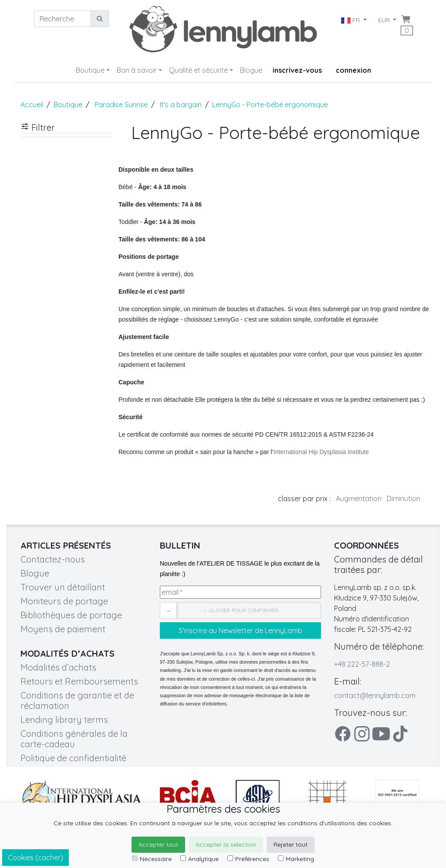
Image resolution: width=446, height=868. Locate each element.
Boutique (90, 70)
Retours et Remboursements (79, 681)
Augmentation (359, 498)
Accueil (32, 105)
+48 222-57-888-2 (362, 664)
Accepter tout (158, 844)
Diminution (404, 498)
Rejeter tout (291, 844)
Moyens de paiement (63, 629)
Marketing (296, 859)
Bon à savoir (137, 70)
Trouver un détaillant (63, 587)
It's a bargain (181, 105)
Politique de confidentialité (73, 758)
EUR (385, 20)
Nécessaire (152, 859)
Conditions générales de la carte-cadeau (74, 739)
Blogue (251, 70)
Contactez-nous (53, 559)
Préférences (248, 859)
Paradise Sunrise (121, 105)
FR (351, 20)
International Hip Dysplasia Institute (321, 452)
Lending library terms (64, 720)
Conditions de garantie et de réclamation (77, 700)
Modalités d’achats (58, 667)
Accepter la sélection (226, 844)
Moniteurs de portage (64, 601)
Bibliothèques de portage (71, 615)
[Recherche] (63, 19)
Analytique (199, 859)
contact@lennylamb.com (375, 695)
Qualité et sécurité (198, 70)
